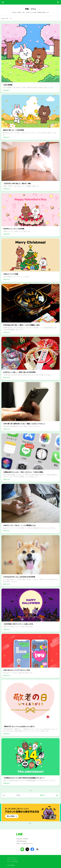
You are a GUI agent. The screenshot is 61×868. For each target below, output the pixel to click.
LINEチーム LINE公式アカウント (25, 844)
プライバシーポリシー (12, 858)
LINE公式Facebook (21, 841)
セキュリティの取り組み (13, 862)
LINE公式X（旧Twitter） (23, 839)
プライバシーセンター (12, 860)
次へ (42, 795)
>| (57, 796)
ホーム (3, 18)
